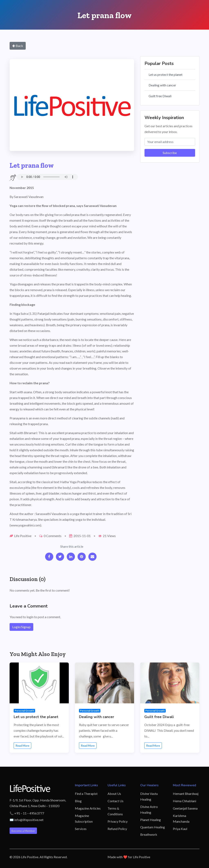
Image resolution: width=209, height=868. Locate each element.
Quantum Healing (153, 827)
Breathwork (149, 834)
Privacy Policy (118, 821)
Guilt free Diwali (160, 96)
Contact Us (116, 801)
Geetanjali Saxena (185, 808)
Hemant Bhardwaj (186, 794)
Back (18, 46)
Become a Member (23, 831)
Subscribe (170, 153)
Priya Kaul (180, 829)
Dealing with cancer (162, 85)
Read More (22, 746)
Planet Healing (151, 820)
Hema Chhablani (185, 801)
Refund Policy (117, 829)
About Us (114, 794)
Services (81, 829)
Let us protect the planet (166, 74)
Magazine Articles (88, 808)
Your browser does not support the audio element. (47, 177)
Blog (78, 801)
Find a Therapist (86, 794)
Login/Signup (21, 627)
